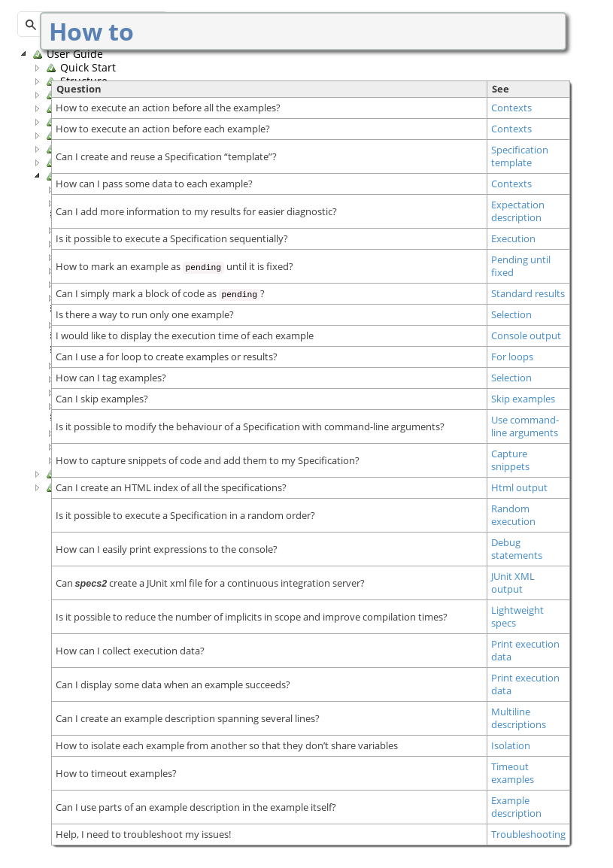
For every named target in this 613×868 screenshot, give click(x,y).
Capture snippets (510, 460)
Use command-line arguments (525, 426)
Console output (526, 336)
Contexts (511, 108)
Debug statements (517, 549)
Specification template (520, 156)
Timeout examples (513, 773)
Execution (513, 239)
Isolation (511, 746)
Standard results (528, 294)
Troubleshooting (528, 835)
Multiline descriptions (519, 718)
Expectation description (518, 211)
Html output (519, 488)
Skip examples (523, 399)
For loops (512, 357)
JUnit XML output (513, 583)
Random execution (513, 515)
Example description (516, 807)
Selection (511, 315)
